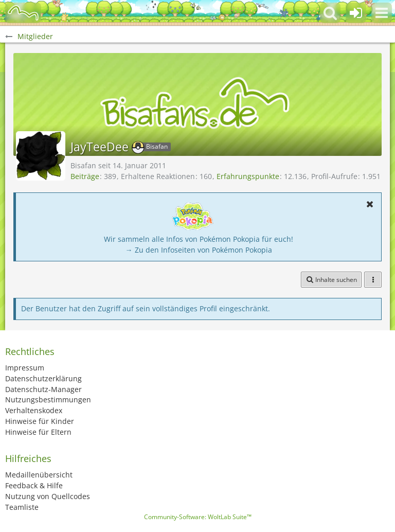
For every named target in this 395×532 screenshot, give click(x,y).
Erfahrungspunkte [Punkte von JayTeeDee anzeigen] (248, 176)
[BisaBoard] (23, 13)
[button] (382, 13)
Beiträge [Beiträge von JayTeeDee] (85, 176)
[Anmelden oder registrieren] (356, 13)
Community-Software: (198, 517)
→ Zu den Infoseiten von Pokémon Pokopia (199, 250)
